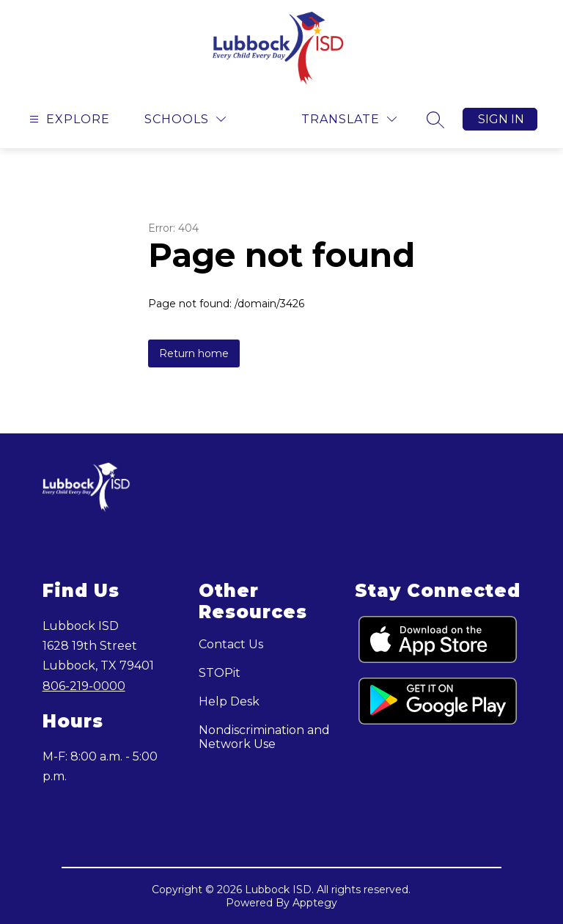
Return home (194, 353)
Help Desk (229, 701)
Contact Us (231, 644)
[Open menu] (68, 119)
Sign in (501, 119)
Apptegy (315, 903)
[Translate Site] (349, 119)
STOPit (220, 673)
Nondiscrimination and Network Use (264, 737)
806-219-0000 (84, 686)
